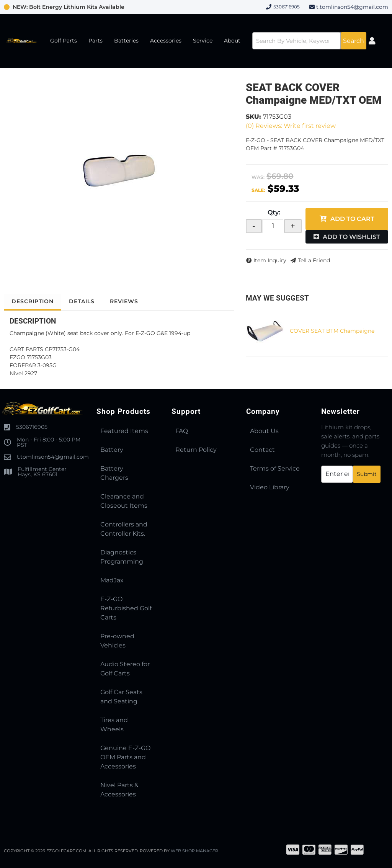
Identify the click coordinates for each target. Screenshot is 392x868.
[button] (309, 41)
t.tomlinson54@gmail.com (352, 7)
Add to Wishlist (351, 237)
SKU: (253, 117)
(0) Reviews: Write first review (291, 126)
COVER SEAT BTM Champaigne (332, 331)
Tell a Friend (314, 260)
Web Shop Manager (195, 851)
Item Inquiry (270, 260)
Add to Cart (352, 219)
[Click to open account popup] (372, 41)
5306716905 (32, 427)
